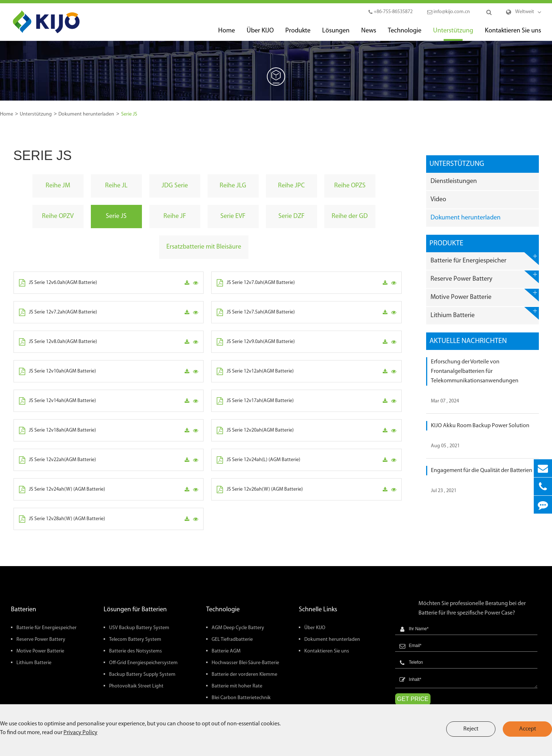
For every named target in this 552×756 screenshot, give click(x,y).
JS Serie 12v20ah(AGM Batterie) (255, 430)
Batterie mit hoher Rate (237, 686)
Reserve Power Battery (485, 277)
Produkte (298, 34)
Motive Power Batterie (485, 295)
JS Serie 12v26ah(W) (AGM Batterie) (260, 490)
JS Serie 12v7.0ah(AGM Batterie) (256, 283)
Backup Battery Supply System (142, 675)
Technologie (405, 34)
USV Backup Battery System (139, 628)
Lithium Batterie (485, 313)
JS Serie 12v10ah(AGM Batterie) (57, 371)
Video (438, 200)
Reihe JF (175, 216)
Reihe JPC (291, 186)
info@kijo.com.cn (449, 12)
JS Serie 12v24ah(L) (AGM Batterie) (258, 460)
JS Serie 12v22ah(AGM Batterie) (57, 460)
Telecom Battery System (135, 640)
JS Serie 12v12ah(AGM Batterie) (255, 371)
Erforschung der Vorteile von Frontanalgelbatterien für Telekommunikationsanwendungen (475, 371)
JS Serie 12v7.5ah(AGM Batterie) (256, 312)
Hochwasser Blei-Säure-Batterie (245, 663)
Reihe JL (116, 186)
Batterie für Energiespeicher (485, 259)
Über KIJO (260, 34)
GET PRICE (413, 699)
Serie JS (129, 114)
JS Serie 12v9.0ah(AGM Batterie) (256, 342)
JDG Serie (175, 186)
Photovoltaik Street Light (136, 686)
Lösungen (336, 34)
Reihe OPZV (58, 216)
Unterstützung (453, 34)
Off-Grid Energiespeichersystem (143, 663)
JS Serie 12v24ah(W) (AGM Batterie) (62, 490)
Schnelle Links (318, 610)
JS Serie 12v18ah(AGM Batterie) (57, 430)
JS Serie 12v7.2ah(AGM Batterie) (58, 312)
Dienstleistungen (454, 181)
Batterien (24, 610)
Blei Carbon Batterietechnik (241, 698)
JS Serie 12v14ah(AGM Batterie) (57, 401)
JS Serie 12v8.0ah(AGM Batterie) (58, 342)
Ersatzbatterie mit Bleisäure (204, 247)
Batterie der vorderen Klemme (244, 675)
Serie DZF (292, 216)
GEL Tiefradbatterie (232, 640)
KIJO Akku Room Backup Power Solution (480, 426)
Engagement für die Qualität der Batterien (482, 471)
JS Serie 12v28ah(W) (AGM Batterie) (62, 519)
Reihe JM (58, 186)
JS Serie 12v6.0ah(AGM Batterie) (58, 283)
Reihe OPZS (350, 186)
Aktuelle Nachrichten (468, 341)
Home (227, 34)
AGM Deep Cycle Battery (238, 628)
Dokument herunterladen (86, 114)
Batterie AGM (226, 651)
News (369, 34)
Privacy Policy (80, 733)
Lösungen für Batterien (135, 610)
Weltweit (525, 12)
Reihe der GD (350, 216)
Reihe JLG (233, 186)
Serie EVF (233, 216)
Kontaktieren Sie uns (513, 34)
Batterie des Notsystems (136, 651)
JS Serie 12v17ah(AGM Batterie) (255, 401)
